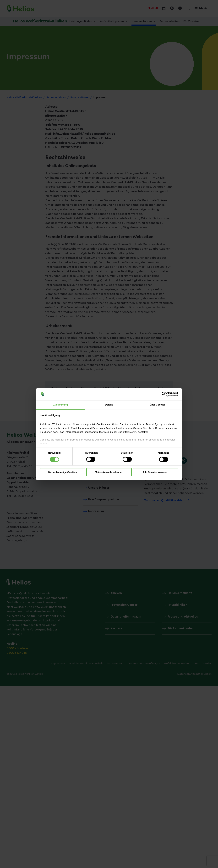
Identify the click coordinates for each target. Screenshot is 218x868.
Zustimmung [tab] (61, 405)
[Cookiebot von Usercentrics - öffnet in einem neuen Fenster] (164, 394)
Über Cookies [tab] (158, 405)
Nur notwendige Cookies (63, 472)
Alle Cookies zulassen (156, 472)
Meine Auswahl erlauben (109, 472)
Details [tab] (109, 405)
